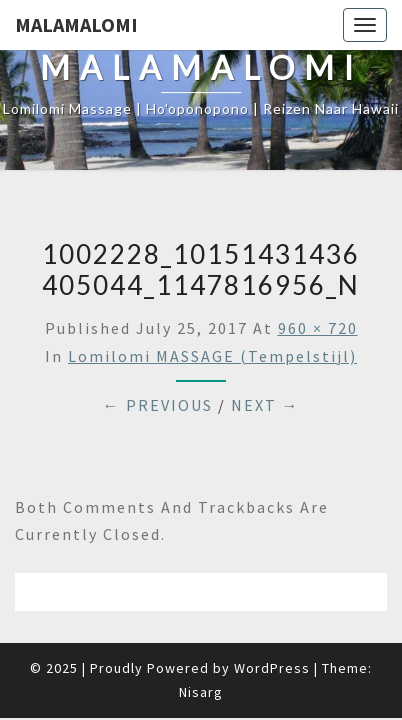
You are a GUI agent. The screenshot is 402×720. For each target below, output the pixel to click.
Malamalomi (76, 24)
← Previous (158, 405)
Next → (265, 405)
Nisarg (201, 692)
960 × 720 (318, 328)
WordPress (272, 668)
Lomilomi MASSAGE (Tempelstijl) (212, 356)
